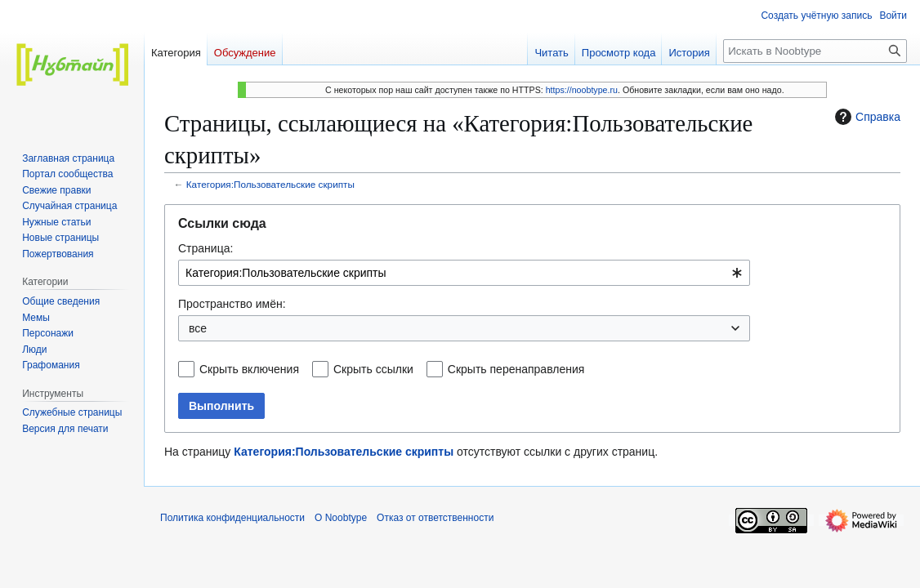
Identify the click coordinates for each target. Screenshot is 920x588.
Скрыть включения (249, 369)
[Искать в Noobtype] (815, 51)
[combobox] (464, 273)
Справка (866, 117)
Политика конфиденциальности (232, 518)
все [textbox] (198, 328)
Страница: (205, 248)
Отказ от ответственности (435, 518)
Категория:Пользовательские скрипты (270, 184)
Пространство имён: (232, 304)
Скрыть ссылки (373, 369)
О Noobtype (341, 518)
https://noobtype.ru (582, 90)
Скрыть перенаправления (516, 369)
